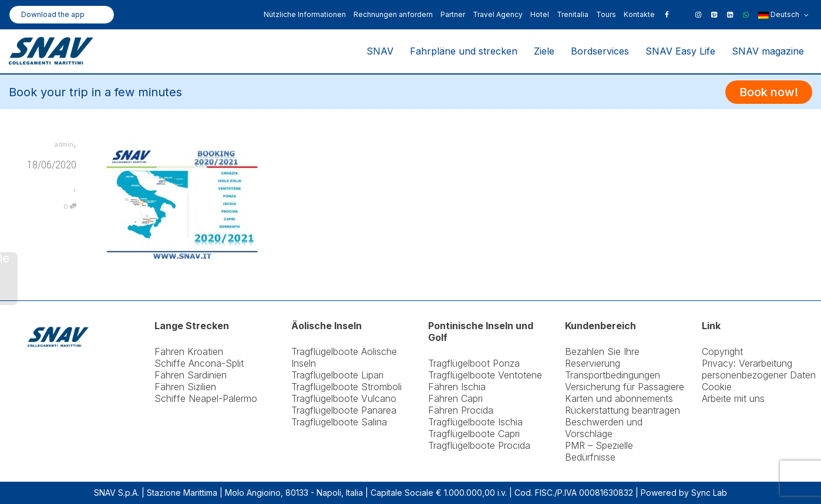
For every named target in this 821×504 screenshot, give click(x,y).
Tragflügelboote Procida (479, 445)
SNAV (380, 51)
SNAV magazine (768, 51)
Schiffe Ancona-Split (199, 363)
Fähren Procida (461, 410)
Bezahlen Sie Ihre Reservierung (602, 357)
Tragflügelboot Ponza (474, 363)
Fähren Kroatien (189, 351)
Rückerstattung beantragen (623, 410)
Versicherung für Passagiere (625, 387)
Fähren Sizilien (185, 387)
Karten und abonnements (619, 398)
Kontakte (639, 14)
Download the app (53, 14)
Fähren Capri (455, 398)
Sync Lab (709, 493)
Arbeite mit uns (733, 398)
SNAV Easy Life (680, 51)
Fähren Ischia (457, 387)
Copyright (722, 351)
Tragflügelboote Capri (474, 434)
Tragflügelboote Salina (339, 422)
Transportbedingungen (613, 375)
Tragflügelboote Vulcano (344, 398)
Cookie (717, 387)
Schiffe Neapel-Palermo (206, 398)
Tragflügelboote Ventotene (485, 375)
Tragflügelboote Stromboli (346, 387)
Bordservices (600, 51)
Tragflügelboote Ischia (475, 422)
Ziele (544, 51)
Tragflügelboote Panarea (344, 410)
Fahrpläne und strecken (464, 51)
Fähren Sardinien (191, 375)
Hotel (540, 14)
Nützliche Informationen (305, 14)
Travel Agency (498, 14)
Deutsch (783, 15)
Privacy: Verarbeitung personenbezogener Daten (759, 369)
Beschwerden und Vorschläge (604, 428)
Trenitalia (573, 14)
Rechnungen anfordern (393, 14)
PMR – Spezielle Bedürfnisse (599, 451)
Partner (453, 14)
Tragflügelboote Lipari (337, 375)
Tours (606, 14)
